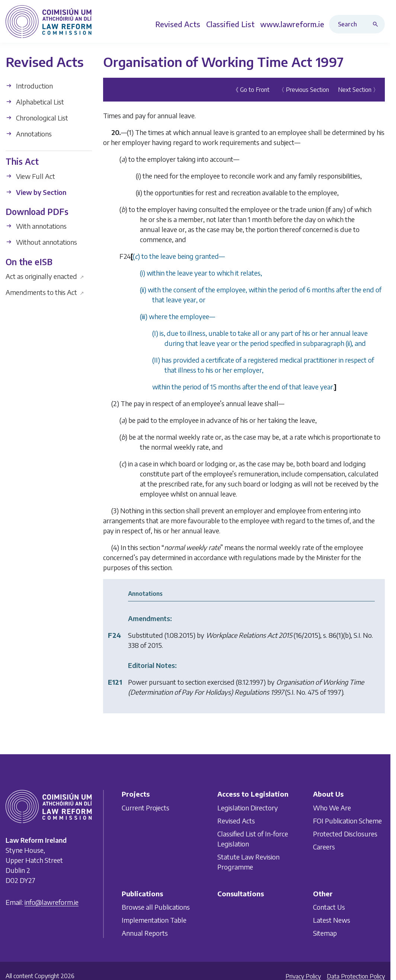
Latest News (332, 920)
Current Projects (146, 807)
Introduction (29, 86)
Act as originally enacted (45, 276)
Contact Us (329, 907)
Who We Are (332, 807)
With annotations (36, 226)
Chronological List (37, 118)
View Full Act (30, 176)
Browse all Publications (156, 907)
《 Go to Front (251, 90)
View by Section (36, 192)
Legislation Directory (248, 807)
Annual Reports (145, 933)
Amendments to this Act (45, 292)
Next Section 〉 (358, 90)
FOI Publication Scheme (347, 820)
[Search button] (377, 24)
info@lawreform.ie (52, 902)
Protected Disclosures (345, 833)
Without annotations (41, 242)
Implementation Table (154, 920)
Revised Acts (236, 820)
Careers (324, 846)
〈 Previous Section (304, 90)
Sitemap (325, 933)
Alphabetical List (35, 102)
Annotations (29, 134)
